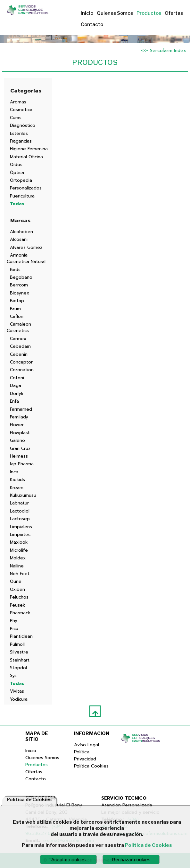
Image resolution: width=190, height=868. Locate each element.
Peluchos (19, 597)
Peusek (17, 605)
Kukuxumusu (23, 495)
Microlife (19, 550)
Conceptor (21, 362)
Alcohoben (21, 232)
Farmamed (21, 409)
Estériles (19, 134)
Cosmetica (21, 110)
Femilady (19, 417)
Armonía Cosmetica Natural (26, 259)
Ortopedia (21, 180)
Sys (13, 676)
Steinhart (20, 660)
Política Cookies (91, 766)
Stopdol (18, 668)
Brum (15, 309)
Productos (149, 13)
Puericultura (22, 196)
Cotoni (17, 378)
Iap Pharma (22, 464)
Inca (14, 472)
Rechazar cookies (131, 859)
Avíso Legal (87, 745)
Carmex (18, 339)
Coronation (22, 370)
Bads (15, 270)
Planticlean (21, 636)
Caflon (17, 317)
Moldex (18, 558)
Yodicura (19, 699)
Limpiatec (20, 535)
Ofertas (174, 13)
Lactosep (20, 519)
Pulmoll (17, 644)
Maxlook (19, 542)
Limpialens (21, 527)
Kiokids (17, 480)
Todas (17, 204)
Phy (14, 621)
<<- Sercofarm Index (164, 50)
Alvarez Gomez (26, 248)
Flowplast (20, 433)
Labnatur (19, 503)
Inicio (87, 13)
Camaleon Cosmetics (19, 328)
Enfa (14, 401)
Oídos (16, 165)
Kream (17, 488)
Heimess (19, 456)
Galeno (17, 441)
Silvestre (19, 652)
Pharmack (20, 613)
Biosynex (20, 293)
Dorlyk (17, 394)
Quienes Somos (115, 13)
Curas (16, 118)
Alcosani (19, 240)
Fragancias (21, 141)
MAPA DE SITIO (37, 736)
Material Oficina (26, 157)
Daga (16, 386)
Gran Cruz (20, 449)
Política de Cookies (149, 845)
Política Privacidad (85, 755)
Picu (14, 629)
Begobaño (21, 277)
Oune (16, 582)
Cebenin (19, 355)
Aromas (18, 102)
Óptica (17, 173)
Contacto (92, 24)
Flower (17, 425)
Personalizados (26, 188)
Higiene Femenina (29, 149)
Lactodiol (20, 511)
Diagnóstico (23, 126)
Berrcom (19, 285)
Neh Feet (20, 574)
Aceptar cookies (69, 859)
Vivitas (17, 691)
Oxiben (17, 590)
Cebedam (20, 346)
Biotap (17, 301)
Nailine (17, 566)
